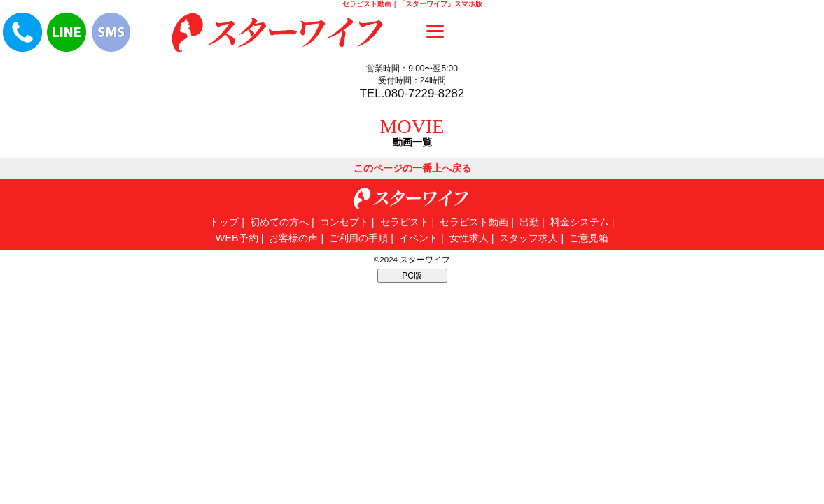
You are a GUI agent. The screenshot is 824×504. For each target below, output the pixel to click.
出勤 (529, 222)
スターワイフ (425, 260)
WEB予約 (237, 238)
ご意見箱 (589, 238)
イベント (419, 238)
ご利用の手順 (358, 238)
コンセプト (344, 222)
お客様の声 (293, 238)
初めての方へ (279, 222)
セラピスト (405, 222)
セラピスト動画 (474, 222)
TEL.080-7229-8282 (412, 93)
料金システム (580, 222)
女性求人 (469, 238)
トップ (224, 222)
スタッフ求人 (529, 238)
